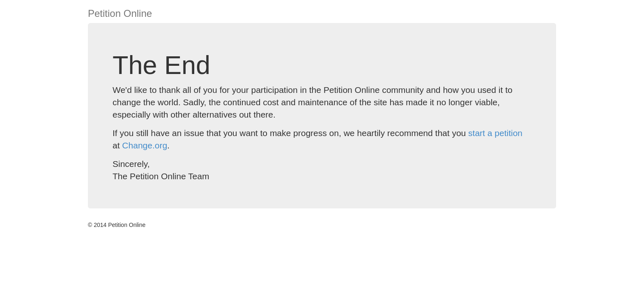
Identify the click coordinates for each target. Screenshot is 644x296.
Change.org (145, 145)
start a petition (495, 133)
